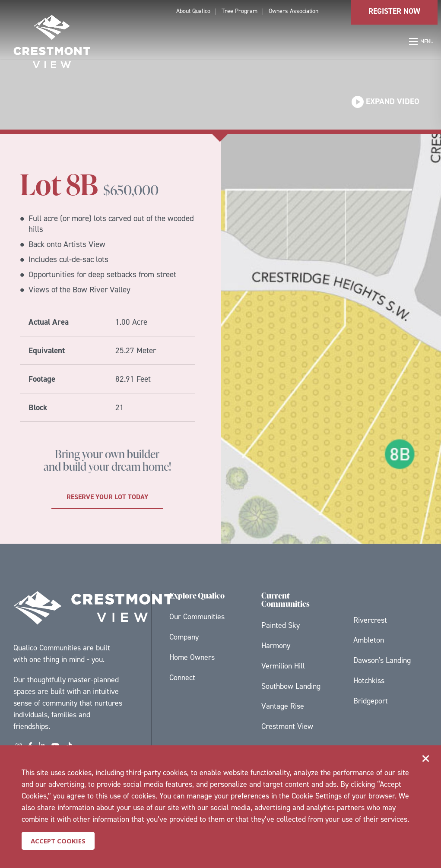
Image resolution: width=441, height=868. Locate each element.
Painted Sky (281, 625)
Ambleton (369, 640)
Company (184, 637)
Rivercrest (370, 620)
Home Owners (192, 657)
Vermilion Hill (283, 666)
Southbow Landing (291, 686)
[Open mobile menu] (422, 41)
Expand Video (385, 101)
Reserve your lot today (107, 497)
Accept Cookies (58, 841)
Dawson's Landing (382, 660)
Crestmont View (287, 726)
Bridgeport (371, 701)
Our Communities (197, 617)
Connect (182, 678)
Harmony (276, 646)
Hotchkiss (369, 681)
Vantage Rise (283, 706)
